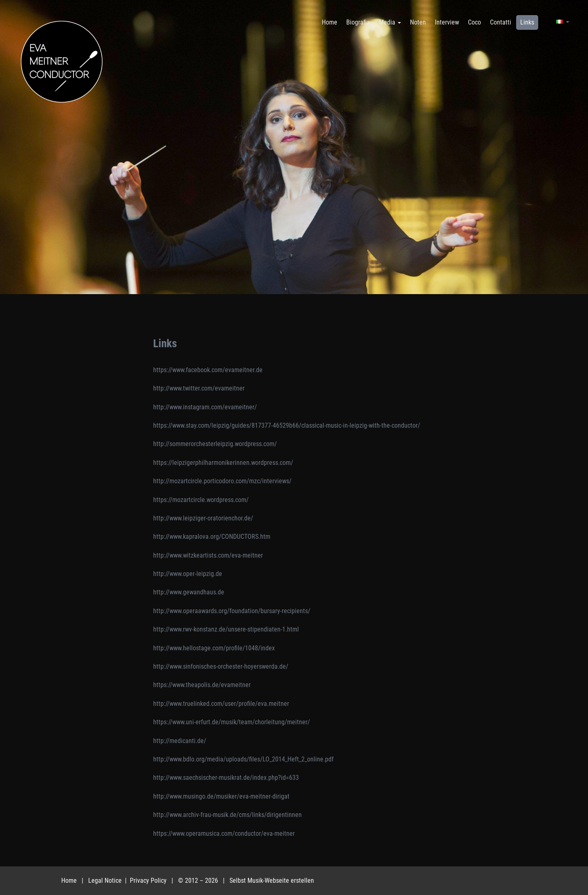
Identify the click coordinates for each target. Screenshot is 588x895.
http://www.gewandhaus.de (189, 592)
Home (69, 880)
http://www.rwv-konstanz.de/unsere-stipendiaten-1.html (226, 629)
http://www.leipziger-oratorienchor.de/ (203, 518)
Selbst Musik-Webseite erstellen (272, 880)
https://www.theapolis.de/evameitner (202, 685)
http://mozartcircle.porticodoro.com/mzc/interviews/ (222, 481)
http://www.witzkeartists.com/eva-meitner (208, 555)
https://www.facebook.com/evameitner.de (208, 370)
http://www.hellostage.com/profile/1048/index (214, 648)
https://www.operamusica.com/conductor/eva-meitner (224, 834)
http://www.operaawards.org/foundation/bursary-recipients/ (232, 611)
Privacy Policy (149, 880)
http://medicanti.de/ (180, 741)
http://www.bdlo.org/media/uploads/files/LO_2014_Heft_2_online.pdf (243, 759)
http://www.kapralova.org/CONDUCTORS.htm (212, 537)
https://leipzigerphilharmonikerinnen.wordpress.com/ (223, 463)
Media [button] (390, 22)
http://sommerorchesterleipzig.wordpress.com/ (215, 444)
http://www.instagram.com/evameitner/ (205, 407)
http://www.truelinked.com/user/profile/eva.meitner (221, 704)
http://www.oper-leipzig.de (188, 574)
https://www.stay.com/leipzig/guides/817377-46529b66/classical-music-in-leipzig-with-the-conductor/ (287, 425)
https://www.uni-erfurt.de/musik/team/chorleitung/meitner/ (232, 722)
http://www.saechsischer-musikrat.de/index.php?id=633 (226, 778)
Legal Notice (106, 880)
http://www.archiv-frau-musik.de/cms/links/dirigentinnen (227, 815)
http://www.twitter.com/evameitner (199, 388)
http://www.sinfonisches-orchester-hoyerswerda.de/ (221, 666)
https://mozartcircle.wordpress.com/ (201, 500)
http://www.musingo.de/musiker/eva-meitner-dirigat (221, 796)
